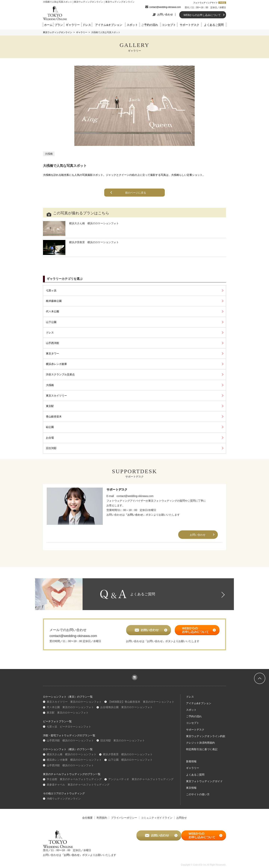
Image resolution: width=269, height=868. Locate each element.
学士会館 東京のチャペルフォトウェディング (74, 780)
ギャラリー (73, 25)
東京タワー (52, 353)
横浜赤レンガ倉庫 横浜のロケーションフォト (74, 761)
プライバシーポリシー (124, 819)
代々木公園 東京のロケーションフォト (70, 708)
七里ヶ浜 (51, 290)
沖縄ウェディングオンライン (64, 800)
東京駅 (50, 406)
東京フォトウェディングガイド (204, 782)
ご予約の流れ (150, 25)
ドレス (87, 25)
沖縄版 (222, 3)
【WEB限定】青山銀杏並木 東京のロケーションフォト (141, 703)
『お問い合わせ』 (135, 515)
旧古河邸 (51, 448)
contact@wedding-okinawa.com (165, 7)
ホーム (48, 25)
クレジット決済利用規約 (200, 744)
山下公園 (51, 322)
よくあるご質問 (214, 25)
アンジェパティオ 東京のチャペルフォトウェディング (141, 780)
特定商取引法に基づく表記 (202, 750)
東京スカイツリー (56, 396)
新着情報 (191, 763)
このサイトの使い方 (198, 795)
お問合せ (182, 819)
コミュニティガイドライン (157, 819)
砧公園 (50, 427)
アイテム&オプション (109, 25)
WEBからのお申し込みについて (202, 15)
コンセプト (169, 25)
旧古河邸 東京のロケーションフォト (123, 741)
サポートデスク (190, 25)
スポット (132, 25)
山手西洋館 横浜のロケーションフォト (70, 741)
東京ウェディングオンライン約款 (206, 737)
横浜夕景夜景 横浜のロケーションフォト (128, 755)
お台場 (50, 438)
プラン (59, 25)
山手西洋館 (52, 343)
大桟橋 (49, 154)
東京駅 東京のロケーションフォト (68, 714)
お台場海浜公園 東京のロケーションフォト (126, 708)
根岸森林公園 (54, 301)
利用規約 (102, 819)
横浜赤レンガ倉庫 (56, 364)
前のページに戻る (136, 193)
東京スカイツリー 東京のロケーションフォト (74, 703)
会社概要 (87, 819)
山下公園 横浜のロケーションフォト (130, 761)
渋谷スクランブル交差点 (60, 374)
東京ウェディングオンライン (58, 32)
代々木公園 (52, 311)
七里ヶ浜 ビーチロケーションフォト (69, 728)
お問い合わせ (163, 14)
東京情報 (191, 789)
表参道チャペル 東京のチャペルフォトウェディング (78, 786)
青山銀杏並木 (54, 417)
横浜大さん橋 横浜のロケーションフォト (72, 755)
